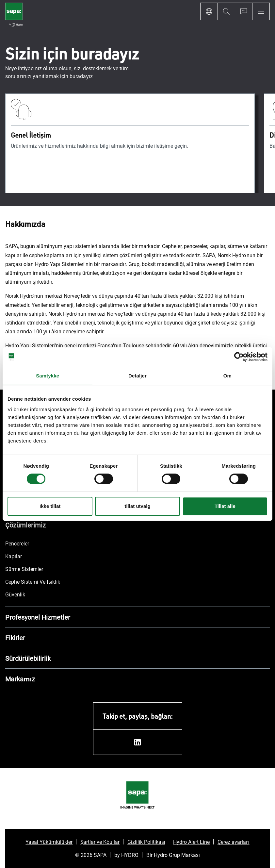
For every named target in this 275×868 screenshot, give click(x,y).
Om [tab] (227, 376)
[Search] (226, 11)
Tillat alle (225, 506)
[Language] (209, 11)
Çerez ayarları (234, 842)
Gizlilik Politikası (146, 842)
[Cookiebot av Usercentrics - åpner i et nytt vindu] (239, 357)
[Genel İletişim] (130, 143)
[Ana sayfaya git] (14, 16)
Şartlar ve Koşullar (100, 842)
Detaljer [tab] (137, 376)
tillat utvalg (137, 506)
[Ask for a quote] (243, 11)
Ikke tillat (50, 506)
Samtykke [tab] (48, 376)
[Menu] (261, 11)
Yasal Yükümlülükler (49, 842)
